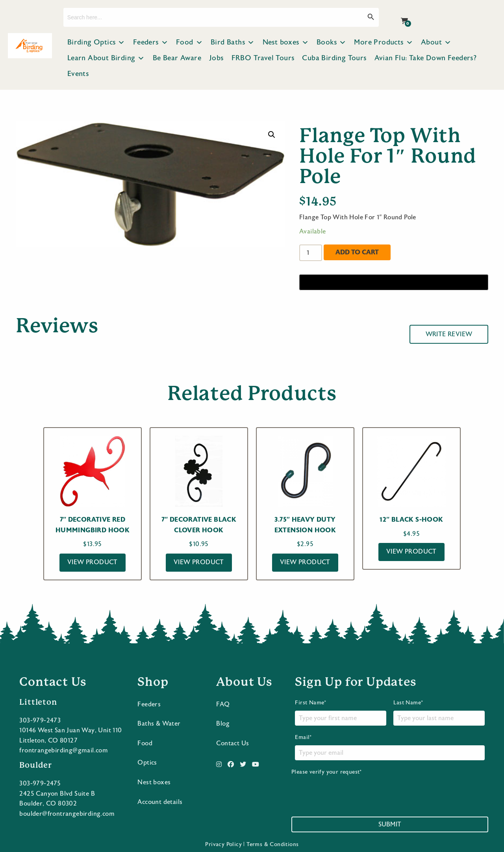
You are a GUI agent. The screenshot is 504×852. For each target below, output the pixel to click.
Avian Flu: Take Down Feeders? (426, 58)
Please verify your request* (351, 787)
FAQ (223, 704)
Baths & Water (159, 724)
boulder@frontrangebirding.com (67, 813)
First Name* (340, 712)
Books (331, 43)
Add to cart (357, 252)
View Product (93, 562)
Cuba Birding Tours (334, 58)
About (436, 43)
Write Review (449, 334)
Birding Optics (96, 43)
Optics (147, 763)
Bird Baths (233, 43)
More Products (384, 43)
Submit (390, 824)
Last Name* (439, 712)
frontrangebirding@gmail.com (64, 750)
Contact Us (233, 743)
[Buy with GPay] (394, 282)
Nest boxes (286, 43)
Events (78, 74)
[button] (272, 135)
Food (189, 43)
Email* (390, 747)
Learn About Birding (106, 58)
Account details (160, 802)
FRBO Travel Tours (263, 58)
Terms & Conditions (272, 844)
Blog (223, 724)
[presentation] (351, 791)
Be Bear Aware (177, 58)
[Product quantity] (311, 253)
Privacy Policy (223, 844)
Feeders (151, 43)
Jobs (216, 58)
